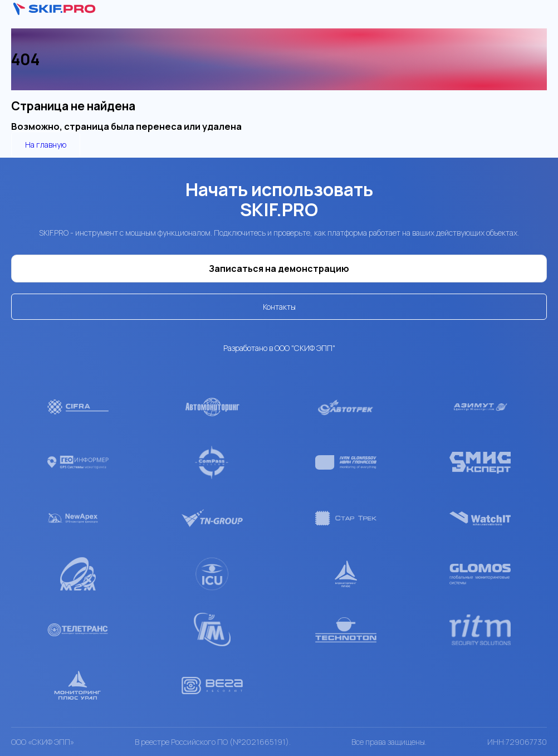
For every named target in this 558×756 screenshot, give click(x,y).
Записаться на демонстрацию (279, 269)
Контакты (279, 307)
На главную (46, 145)
